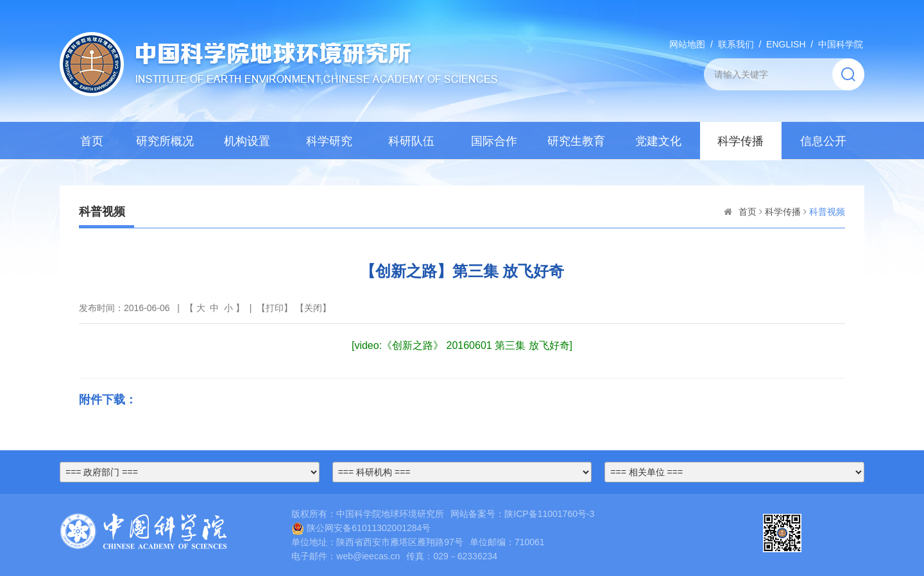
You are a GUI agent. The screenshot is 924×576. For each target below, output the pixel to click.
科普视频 (827, 212)
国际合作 (494, 141)
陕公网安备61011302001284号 (361, 528)
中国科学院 (841, 44)
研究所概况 (165, 141)
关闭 (313, 308)
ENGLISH (786, 44)
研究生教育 (576, 141)
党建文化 (658, 141)
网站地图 (687, 44)
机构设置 (247, 141)
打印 (275, 308)
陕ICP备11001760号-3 (549, 514)
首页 (92, 141)
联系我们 (736, 44)
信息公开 (823, 141)
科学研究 (329, 141)
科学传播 (740, 141)
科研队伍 (411, 141)
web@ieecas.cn (368, 556)
